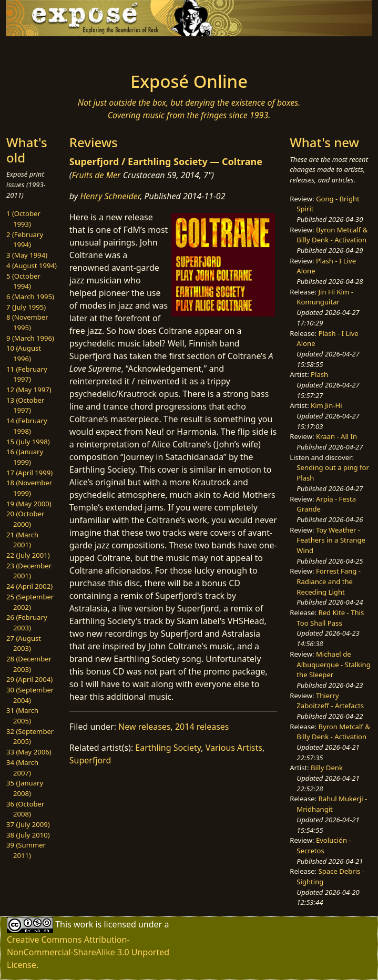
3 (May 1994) (27, 255)
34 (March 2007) (22, 768)
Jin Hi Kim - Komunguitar (325, 297)
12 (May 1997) (29, 390)
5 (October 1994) (23, 281)
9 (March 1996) (30, 338)
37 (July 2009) (28, 824)
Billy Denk (327, 768)
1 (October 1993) (23, 219)
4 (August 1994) (32, 266)
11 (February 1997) (27, 374)
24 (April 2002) (29, 586)
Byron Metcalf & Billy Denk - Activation (332, 235)
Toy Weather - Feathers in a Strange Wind (331, 540)
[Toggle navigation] (75, 51)
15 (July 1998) (28, 442)
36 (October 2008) (25, 809)
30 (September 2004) (30, 695)
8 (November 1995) (27, 322)
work (83, 924)
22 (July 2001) (28, 555)
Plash (319, 374)
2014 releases (202, 727)
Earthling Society (168, 748)
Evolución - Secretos (324, 845)
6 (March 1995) (30, 297)
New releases (144, 727)
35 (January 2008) (25, 788)
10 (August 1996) (24, 353)
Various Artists (234, 748)
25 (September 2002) (30, 602)
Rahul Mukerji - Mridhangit (332, 804)
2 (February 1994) (25, 240)
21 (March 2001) (22, 540)
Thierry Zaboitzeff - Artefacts (330, 701)
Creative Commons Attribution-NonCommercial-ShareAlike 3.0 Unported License (88, 952)
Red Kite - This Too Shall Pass (330, 618)
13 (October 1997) (25, 405)
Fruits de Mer (96, 175)
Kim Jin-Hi (326, 405)
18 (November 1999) (29, 488)
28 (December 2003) (29, 664)
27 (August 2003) (24, 644)
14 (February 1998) (27, 426)
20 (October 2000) (25, 519)
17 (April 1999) (29, 473)
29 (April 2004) (29, 679)
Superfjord (90, 760)
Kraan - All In (336, 436)
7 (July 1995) (26, 307)
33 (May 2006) (29, 752)
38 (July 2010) (28, 835)
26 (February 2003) (27, 622)
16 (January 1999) (25, 457)
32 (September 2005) (30, 737)
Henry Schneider (110, 196)
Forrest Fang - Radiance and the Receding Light (329, 581)
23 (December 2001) (29, 571)
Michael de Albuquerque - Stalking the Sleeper (333, 664)
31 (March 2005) (22, 716)
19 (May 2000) (29, 504)
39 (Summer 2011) (26, 850)
